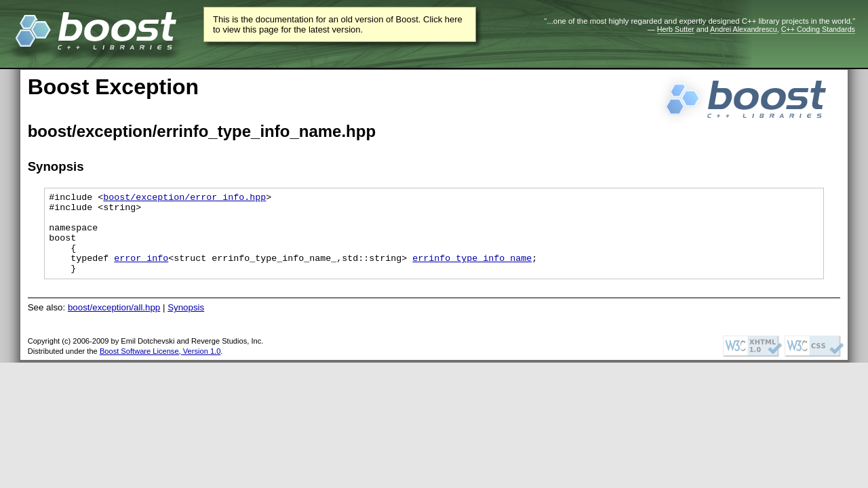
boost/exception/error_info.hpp (184, 199)
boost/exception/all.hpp (114, 324)
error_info (141, 272)
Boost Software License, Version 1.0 (160, 367)
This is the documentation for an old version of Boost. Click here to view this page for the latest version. (338, 24)
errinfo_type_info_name (472, 272)
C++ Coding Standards (818, 29)
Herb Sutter (676, 29)
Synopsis (186, 324)
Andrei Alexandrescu (744, 29)
